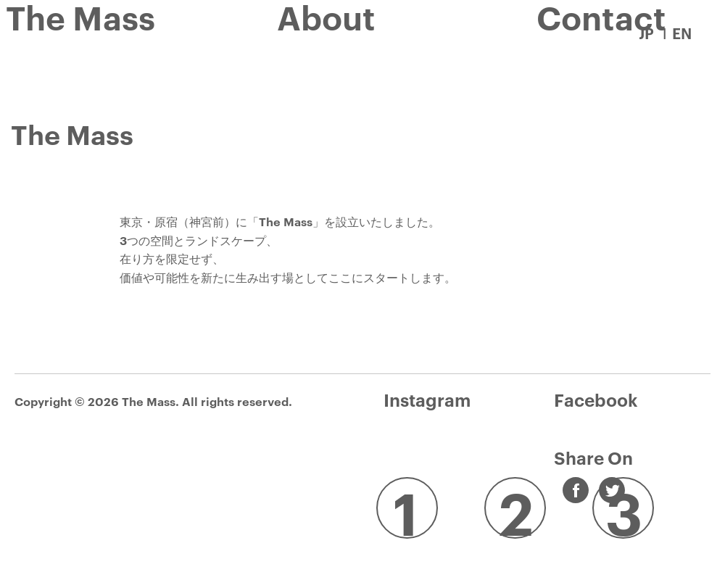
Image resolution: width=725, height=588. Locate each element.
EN (682, 33)
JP (646, 33)
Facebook (596, 399)
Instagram (427, 399)
